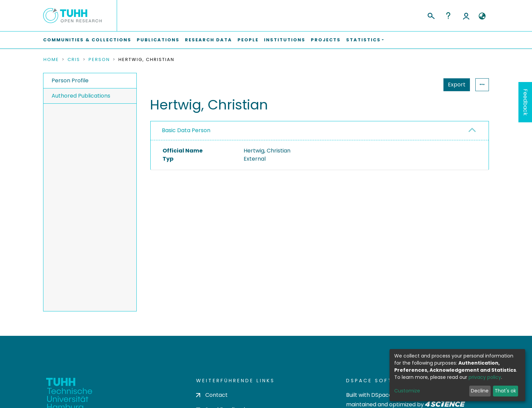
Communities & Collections (87, 40)
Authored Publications (81, 96)
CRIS (74, 60)
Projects (326, 40)
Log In (466, 16)
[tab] (320, 131)
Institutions (285, 40)
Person (99, 60)
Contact (212, 395)
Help (448, 16)
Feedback (525, 102)
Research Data (208, 40)
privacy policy (485, 377)
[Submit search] (431, 15)
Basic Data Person (186, 130)
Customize (407, 391)
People (248, 40)
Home (51, 60)
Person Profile (70, 80)
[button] (482, 16)
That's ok (505, 391)
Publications (158, 40)
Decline (480, 391)
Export (457, 85)
